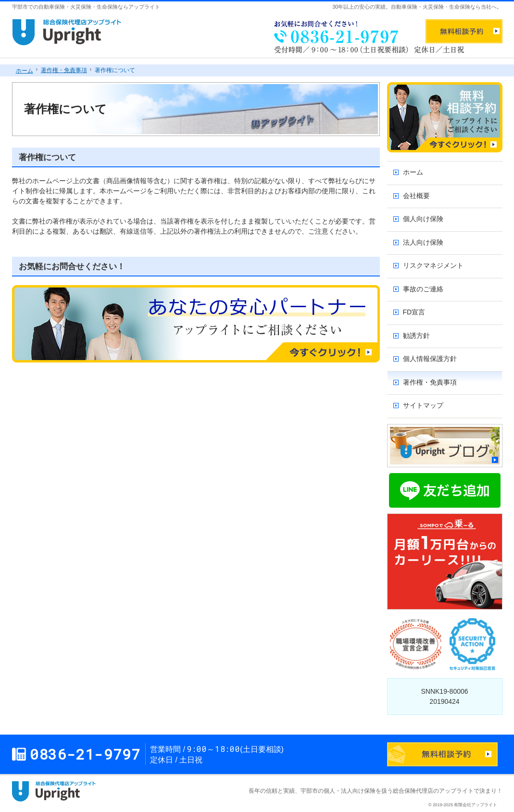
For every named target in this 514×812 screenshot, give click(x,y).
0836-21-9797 (334, 31)
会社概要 (416, 196)
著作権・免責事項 (430, 382)
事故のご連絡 (423, 289)
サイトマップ (423, 405)
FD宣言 (414, 312)
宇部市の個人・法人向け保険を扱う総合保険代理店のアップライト (387, 791)
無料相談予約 (464, 31)
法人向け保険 (423, 242)
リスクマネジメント (433, 265)
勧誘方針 (416, 336)
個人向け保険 (423, 219)
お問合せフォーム (442, 754)
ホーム (413, 172)
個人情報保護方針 (430, 359)
